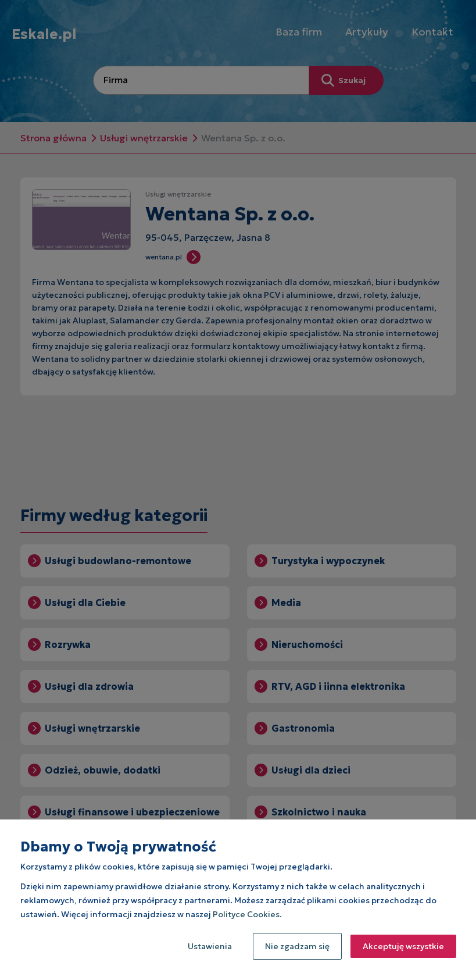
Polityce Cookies (246, 914)
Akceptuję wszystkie (403, 946)
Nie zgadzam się (297, 946)
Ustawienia (210, 946)
